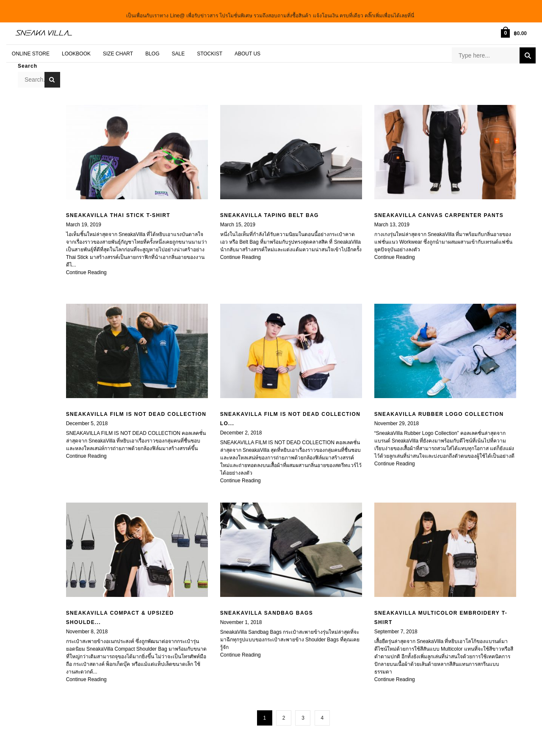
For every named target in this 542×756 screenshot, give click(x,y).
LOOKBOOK (76, 48)
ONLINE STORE (31, 48)
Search (528, 51)
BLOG (152, 48)
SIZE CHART (118, 48)
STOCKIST (210, 48)
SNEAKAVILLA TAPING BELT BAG (270, 210)
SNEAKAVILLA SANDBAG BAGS (267, 608)
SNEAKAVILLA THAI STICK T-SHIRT (118, 210)
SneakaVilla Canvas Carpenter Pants (439, 210)
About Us (247, 48)
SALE (178, 48)
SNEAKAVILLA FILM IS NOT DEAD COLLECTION (136, 409)
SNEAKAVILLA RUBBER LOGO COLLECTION (439, 409)
